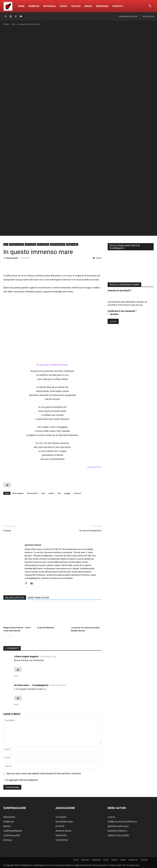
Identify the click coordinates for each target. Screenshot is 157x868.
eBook (88, 6)
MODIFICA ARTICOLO (118, 826)
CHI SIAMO (61, 817)
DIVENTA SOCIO (63, 831)
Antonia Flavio (12, 258)
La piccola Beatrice (46, 628)
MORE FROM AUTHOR (38, 598)
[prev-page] (5, 637)
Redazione (102, 6)
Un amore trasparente (90, 531)
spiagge (67, 493)
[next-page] (10, 637)
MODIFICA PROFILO (117, 831)
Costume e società (16, 244)
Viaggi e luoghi (72, 244)
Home (21, 6)
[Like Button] (7, 485)
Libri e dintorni (43, 244)
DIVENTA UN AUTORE (118, 835)
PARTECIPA (61, 835)
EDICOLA (8, 840)
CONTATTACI (62, 840)
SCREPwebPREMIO (13, 831)
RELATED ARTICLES (15, 598)
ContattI (118, 6)
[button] (150, 6)
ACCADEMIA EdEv (64, 822)
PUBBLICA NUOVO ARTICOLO (122, 822)
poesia (51, 493)
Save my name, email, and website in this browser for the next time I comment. (44, 774)
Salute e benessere (58, 244)
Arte (13, 24)
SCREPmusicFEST (12, 835)
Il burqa (7, 531)
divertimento (32, 493)
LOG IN (111, 817)
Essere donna (30, 244)
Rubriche (34, 6)
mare (43, 493)
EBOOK (7, 826)
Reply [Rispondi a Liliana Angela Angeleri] (16, 676)
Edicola (76, 6)
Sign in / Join (148, 16)
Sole (59, 493)
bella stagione (18, 493)
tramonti (77, 493)
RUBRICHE (9, 822)
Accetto (113, 313)
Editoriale (50, 6)
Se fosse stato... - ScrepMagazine (31, 685)
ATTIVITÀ (60, 826)
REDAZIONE (9, 817)
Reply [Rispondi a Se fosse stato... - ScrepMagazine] (16, 705)
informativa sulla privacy (131, 304)
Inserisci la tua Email (120, 290)
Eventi (64, 6)
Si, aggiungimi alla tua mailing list (21, 780)
